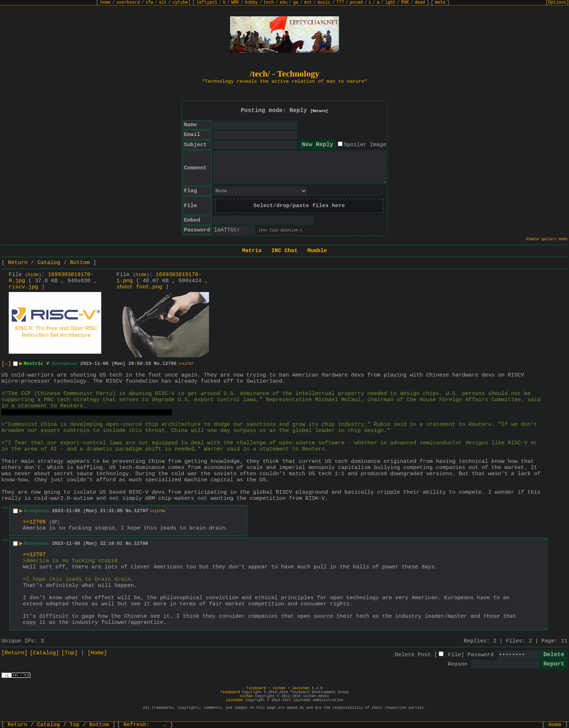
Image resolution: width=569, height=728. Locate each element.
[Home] (97, 653)
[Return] (319, 111)
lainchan (301, 688)
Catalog (49, 263)
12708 (141, 544)
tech (269, 3)
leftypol (207, 3)
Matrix (252, 251)
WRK (235, 3)
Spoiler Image (365, 145)
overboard (128, 3)
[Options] (557, 3)
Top (75, 725)
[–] (6, 364)
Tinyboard (256, 688)
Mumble (317, 251)
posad (356, 3)
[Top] (69, 653)
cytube (180, 3)
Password (480, 655)
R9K (405, 3)
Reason (458, 664)
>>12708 (157, 511)
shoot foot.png (139, 287)
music (324, 3)
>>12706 (34, 522)
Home (555, 725)
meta (440, 3)
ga (296, 3)
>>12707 (186, 364)
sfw (150, 3)
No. (158, 364)
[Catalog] (44, 653)
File (454, 655)
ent (308, 3)
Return (18, 263)
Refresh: (145, 725)
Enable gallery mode (547, 239)
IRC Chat (284, 251)
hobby (251, 3)
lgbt (390, 3)
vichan (279, 688)
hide (33, 275)
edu (283, 3)
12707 (141, 511)
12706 (169, 364)
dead (420, 3)
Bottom (80, 263)
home (105, 3)
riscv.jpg (23, 287)
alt (163, 3)
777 (340, 3)
